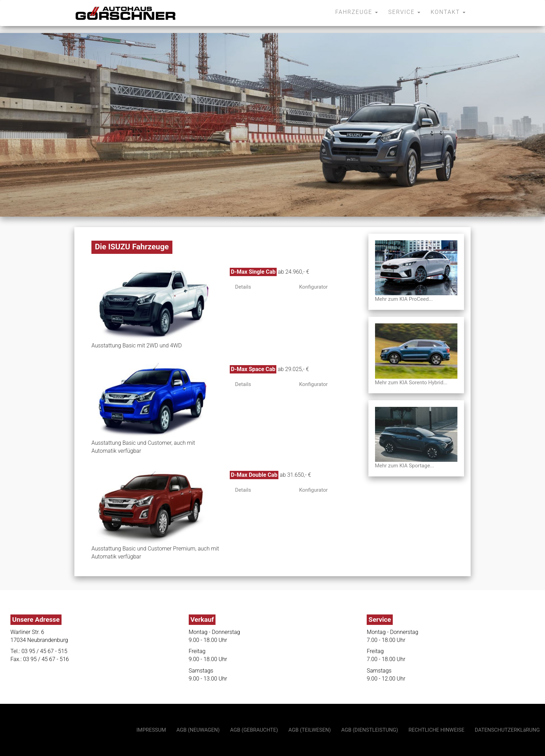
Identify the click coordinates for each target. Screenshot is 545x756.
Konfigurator (313, 287)
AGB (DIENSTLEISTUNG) (370, 730)
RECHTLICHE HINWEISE (436, 730)
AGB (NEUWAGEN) (198, 730)
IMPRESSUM (151, 730)
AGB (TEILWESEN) (310, 730)
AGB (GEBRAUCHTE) (254, 730)
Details (243, 287)
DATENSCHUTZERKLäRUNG (507, 730)
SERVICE (404, 12)
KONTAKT (448, 12)
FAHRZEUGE (357, 12)
